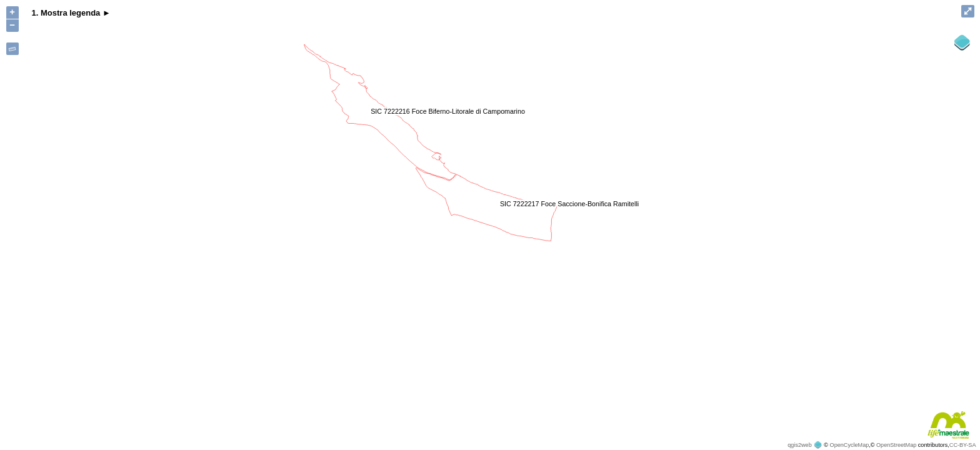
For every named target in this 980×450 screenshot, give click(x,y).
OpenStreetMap (896, 445)
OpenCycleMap (850, 445)
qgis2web (799, 445)
